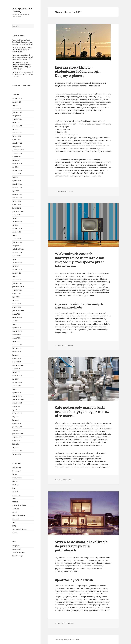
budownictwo (17, 478)
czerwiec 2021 (17, 263)
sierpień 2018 (17, 338)
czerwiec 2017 (17, 376)
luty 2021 (15, 276)
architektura (17, 468)
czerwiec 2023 (17, 194)
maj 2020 (15, 300)
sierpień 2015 (17, 441)
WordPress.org (17, 556)
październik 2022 (18, 211)
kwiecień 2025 (17, 133)
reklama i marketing (19, 505)
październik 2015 (18, 434)
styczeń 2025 (17, 140)
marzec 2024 (17, 174)
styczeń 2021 (17, 280)
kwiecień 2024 (17, 170)
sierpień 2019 (17, 314)
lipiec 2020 (16, 297)
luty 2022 (15, 235)
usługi (14, 526)
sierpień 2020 (17, 294)
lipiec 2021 (16, 259)
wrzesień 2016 (17, 403)
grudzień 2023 (17, 184)
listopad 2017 (17, 362)
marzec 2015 (17, 454)
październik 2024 (18, 150)
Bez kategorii (17, 471)
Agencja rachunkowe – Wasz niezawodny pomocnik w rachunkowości (22, 50)
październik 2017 (18, 365)
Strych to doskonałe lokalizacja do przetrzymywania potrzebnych (81, 546)
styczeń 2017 (17, 393)
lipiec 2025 (16, 123)
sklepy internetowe (19, 515)
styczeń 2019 (17, 328)
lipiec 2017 (16, 372)
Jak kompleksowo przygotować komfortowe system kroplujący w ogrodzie (23, 74)
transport (16, 519)
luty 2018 (15, 355)
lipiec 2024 (16, 160)
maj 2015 (15, 447)
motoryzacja (17, 495)
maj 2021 (15, 266)
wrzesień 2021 (17, 252)
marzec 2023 (17, 201)
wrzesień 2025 (17, 119)
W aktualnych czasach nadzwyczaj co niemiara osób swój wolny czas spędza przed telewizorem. (80, 260)
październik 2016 (18, 400)
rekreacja (16, 509)
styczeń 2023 (17, 205)
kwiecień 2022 (17, 229)
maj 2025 (15, 129)
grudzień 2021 (17, 242)
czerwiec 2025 (17, 126)
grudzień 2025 (17, 112)
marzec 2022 (17, 232)
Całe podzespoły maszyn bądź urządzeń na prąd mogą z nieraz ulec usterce (82, 411)
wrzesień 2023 (17, 188)
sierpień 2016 (17, 406)
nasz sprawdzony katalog (22, 10)
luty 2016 (15, 420)
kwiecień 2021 (17, 270)
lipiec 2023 (16, 191)
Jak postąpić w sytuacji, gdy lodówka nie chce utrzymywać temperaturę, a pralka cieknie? (23, 42)
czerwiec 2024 (17, 164)
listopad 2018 (17, 335)
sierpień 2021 (17, 256)
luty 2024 (15, 177)
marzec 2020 (17, 304)
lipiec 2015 (16, 444)
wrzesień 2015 (17, 437)
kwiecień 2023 (17, 198)
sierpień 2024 (17, 157)
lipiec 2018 (16, 341)
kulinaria (15, 491)
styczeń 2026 (17, 109)
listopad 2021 (17, 246)
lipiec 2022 (16, 218)
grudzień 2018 (17, 331)
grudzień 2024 (17, 143)
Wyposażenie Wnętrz (19, 529)
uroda (14, 522)
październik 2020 (18, 287)
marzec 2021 (17, 273)
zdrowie (15, 533)
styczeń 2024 (17, 181)
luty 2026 (15, 105)
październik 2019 (18, 311)
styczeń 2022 (17, 239)
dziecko (15, 481)
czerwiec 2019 (17, 317)
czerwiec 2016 (17, 413)
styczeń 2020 (17, 307)
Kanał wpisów (17, 549)
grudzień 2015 (17, 427)
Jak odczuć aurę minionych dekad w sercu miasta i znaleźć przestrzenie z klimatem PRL (23, 57)
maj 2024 (15, 167)
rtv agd (15, 512)
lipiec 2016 (16, 410)
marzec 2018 (17, 352)
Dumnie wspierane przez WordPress (67, 639)
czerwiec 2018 (17, 345)
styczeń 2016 (17, 423)
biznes (15, 474)
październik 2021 (18, 249)
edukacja (15, 485)
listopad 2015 (17, 430)
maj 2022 (15, 225)
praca (14, 498)
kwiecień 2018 (17, 348)
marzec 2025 (17, 136)
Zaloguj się (16, 546)
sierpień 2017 (17, 369)
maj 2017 (15, 379)
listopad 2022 (17, 208)
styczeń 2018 (17, 359)
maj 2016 (15, 417)
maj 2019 (15, 321)
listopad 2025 (17, 116)
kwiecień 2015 (17, 451)
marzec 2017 (17, 386)
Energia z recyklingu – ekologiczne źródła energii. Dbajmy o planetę (78, 71)
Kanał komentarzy (18, 553)
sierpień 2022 (17, 215)
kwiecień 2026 (17, 99)
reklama (15, 502)
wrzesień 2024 (17, 153)
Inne (14, 488)
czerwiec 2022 (17, 222)
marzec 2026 (17, 102)
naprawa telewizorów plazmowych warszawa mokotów (79, 306)
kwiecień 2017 (17, 382)
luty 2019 (15, 324)
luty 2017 (15, 389)
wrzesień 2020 (17, 290)
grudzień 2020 (17, 283)
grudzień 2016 (17, 396)
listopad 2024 (17, 146)
